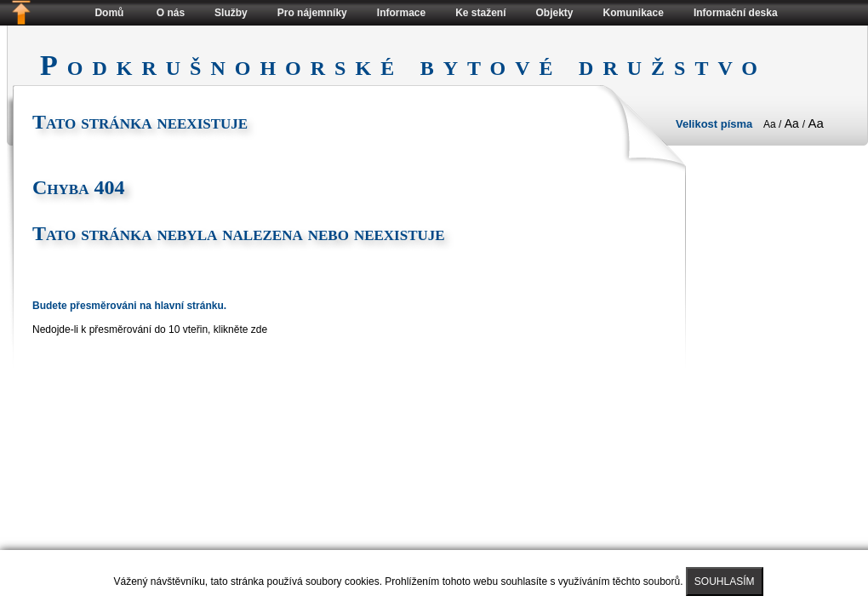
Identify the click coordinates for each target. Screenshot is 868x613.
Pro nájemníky (312, 13)
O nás (171, 13)
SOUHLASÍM (725, 581)
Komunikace (634, 13)
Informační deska (736, 13)
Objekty (555, 13)
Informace (401, 13)
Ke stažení (480, 13)
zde (259, 329)
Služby (231, 13)
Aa (771, 124)
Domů (109, 13)
